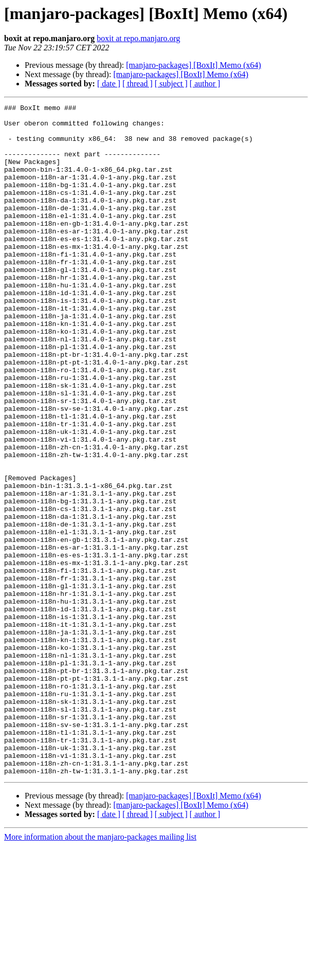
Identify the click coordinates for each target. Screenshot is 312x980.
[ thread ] (137, 84)
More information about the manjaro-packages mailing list (100, 971)
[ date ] (109, 84)
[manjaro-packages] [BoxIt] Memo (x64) (194, 65)
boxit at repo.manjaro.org (138, 38)
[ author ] (205, 84)
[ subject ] (171, 84)
